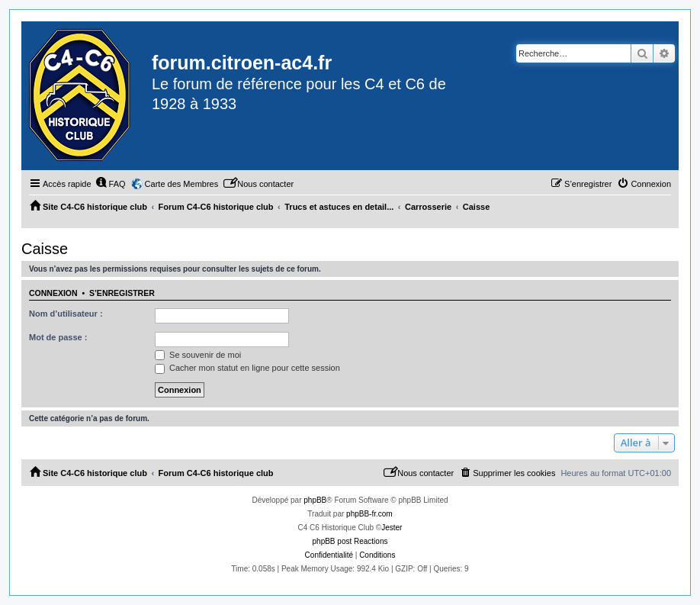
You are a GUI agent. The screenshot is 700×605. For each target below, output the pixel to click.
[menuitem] (111, 184)
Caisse (45, 249)
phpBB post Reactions (350, 541)
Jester (392, 528)
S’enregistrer (122, 293)
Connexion (53, 293)
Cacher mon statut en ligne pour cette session (247, 368)
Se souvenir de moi (198, 355)
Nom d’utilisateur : (66, 314)
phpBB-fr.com (369, 514)
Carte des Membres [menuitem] (182, 184)
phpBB (315, 500)
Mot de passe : (58, 337)
